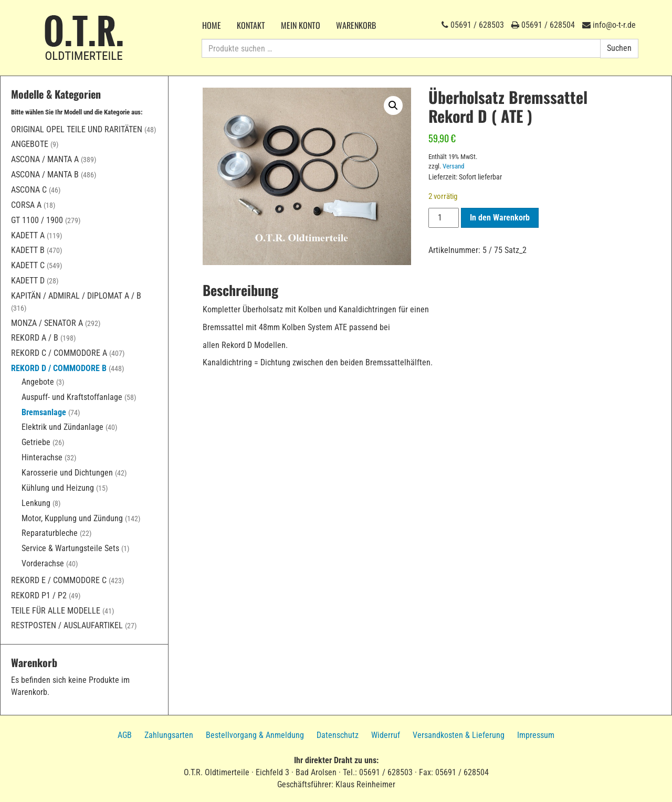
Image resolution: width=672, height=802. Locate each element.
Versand (453, 166)
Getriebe (36, 442)
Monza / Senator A (47, 323)
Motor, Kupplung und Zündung (72, 518)
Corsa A (26, 205)
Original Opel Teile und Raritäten (77, 129)
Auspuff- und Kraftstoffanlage (72, 397)
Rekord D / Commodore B (59, 368)
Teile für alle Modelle (56, 611)
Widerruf (386, 735)
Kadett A (28, 235)
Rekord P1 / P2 (39, 595)
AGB (125, 735)
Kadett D (28, 281)
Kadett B (28, 250)
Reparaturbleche (50, 533)
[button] (393, 105)
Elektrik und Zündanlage (62, 427)
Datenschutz (338, 735)
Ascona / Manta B (45, 175)
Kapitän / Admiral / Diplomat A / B (76, 296)
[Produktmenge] (444, 218)
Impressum (536, 735)
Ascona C (29, 190)
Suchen (619, 48)
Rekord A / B (35, 338)
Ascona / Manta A (45, 159)
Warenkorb (356, 25)
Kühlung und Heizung (58, 488)
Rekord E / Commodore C (59, 580)
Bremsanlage (44, 412)
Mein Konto (301, 25)
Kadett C (28, 265)
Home (212, 25)
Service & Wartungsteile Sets (70, 548)
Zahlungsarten (169, 735)
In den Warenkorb (500, 218)
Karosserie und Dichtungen (67, 473)
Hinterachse (42, 457)
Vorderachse (43, 563)
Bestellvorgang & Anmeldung (255, 735)
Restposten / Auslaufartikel (67, 625)
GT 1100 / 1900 (37, 220)
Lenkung (36, 503)
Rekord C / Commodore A (59, 353)
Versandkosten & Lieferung (459, 735)
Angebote (30, 144)
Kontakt (251, 25)
